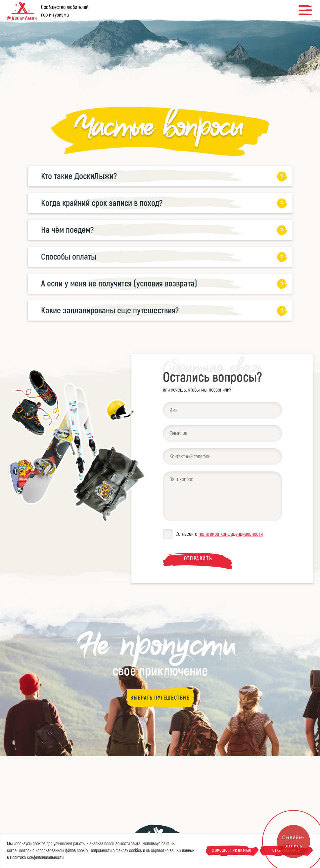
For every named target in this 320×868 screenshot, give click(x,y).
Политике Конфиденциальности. (37, 858)
